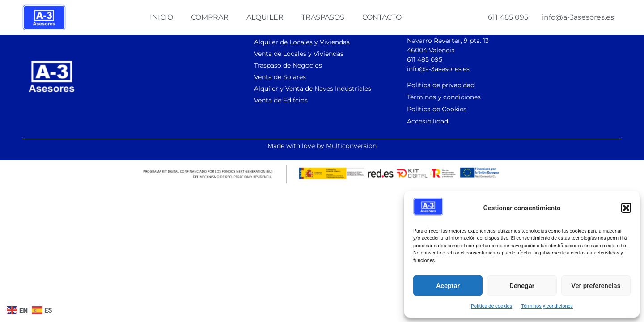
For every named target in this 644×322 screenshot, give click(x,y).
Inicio (161, 17)
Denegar (522, 286)
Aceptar (448, 286)
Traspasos (323, 17)
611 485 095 (508, 17)
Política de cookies (491, 306)
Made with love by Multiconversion (322, 146)
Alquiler (265, 17)
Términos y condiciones (547, 306)
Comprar (210, 17)
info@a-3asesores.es (578, 17)
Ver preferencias (596, 286)
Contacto (382, 17)
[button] (626, 208)
